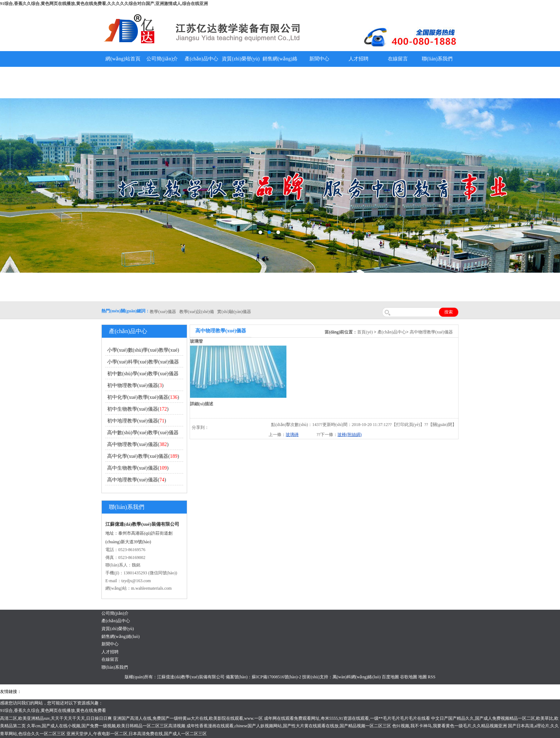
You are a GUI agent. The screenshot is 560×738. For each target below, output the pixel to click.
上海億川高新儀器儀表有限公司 (80, 692)
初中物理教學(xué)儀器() (135, 385)
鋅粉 (206, 692)
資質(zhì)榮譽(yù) (241, 59)
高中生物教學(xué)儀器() (138, 468)
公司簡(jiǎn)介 (162, 59)
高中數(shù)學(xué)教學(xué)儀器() (142, 434)
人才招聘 (359, 59)
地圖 (422, 677)
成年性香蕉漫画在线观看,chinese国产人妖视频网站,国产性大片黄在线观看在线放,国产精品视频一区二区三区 (289, 726)
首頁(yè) (365, 332)
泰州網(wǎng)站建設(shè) (342, 692)
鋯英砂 (149, 692)
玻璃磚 (292, 435)
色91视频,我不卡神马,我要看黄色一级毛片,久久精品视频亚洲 (449, 726)
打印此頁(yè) (408, 425)
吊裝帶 (29, 692)
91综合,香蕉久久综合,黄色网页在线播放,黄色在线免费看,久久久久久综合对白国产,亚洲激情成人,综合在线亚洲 (104, 4)
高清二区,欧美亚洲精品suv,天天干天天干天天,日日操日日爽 (56, 718)
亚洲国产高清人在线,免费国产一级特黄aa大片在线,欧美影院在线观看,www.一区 (188, 718)
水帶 (183, 692)
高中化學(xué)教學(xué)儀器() (143, 456)
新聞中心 (319, 59)
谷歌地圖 (409, 677)
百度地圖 (390, 677)
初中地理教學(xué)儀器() (137, 421)
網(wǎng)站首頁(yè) (123, 67)
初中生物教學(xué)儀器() (138, 409)
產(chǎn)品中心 (201, 59)
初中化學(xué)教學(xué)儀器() (143, 397)
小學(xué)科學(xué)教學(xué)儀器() (142, 363)
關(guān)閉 (442, 425)
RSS (432, 677)
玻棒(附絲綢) (350, 435)
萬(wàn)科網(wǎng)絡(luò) (357, 677)
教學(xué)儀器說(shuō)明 (319, 82)
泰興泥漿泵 (167, 692)
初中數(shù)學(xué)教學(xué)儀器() (142, 375)
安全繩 (195, 692)
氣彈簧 (43, 692)
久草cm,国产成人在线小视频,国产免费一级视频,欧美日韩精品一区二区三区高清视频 (106, 726)
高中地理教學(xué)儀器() (137, 480)
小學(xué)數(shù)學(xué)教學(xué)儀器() (142, 351)
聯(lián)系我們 (437, 59)
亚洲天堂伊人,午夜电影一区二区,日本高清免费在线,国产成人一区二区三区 (137, 734)
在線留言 (398, 59)
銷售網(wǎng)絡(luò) (280, 67)
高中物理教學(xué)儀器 (431, 332)
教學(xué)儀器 (304, 692)
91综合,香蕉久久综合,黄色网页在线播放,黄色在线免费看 (53, 710)
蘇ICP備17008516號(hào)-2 (276, 677)
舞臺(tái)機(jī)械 (126, 692)
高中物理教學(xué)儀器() (138, 444)
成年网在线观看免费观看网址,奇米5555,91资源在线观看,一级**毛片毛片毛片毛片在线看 (347, 718)
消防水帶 (220, 692)
